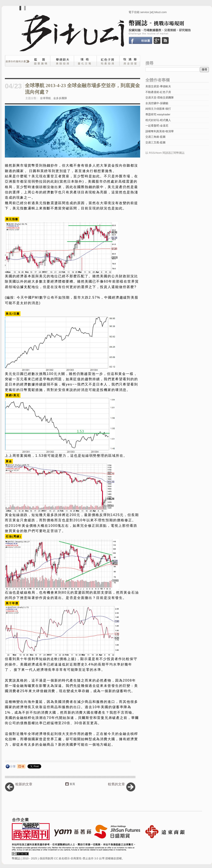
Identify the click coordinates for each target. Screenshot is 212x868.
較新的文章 (24, 784)
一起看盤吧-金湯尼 (157, 126)
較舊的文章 (116, 784)
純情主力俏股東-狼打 (158, 109)
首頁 (72, 784)
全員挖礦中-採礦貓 (157, 103)
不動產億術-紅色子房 (158, 92)
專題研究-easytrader (158, 114)
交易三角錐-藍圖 (155, 137)
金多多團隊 (60, 98)
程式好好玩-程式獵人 (158, 120)
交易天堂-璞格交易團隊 (160, 98)
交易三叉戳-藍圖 (155, 142)
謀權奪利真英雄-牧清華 (160, 131)
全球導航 (45, 98)
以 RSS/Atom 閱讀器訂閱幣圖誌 (165, 153)
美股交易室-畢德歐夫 (158, 86)
